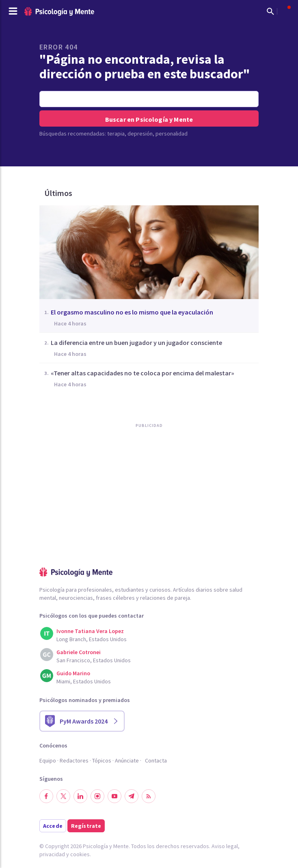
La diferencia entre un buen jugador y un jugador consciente (136, 342)
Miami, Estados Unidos (84, 681)
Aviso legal (225, 846)
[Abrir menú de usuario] (285, 11)
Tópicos (102, 760)
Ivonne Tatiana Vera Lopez (90, 631)
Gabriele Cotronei (79, 652)
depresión (140, 134)
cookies (80, 854)
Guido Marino (73, 673)
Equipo (48, 760)
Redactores (74, 760)
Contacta (156, 760)
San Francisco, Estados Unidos (94, 660)
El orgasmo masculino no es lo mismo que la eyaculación (132, 312)
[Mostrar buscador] (270, 11)
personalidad (172, 134)
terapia (116, 134)
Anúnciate (127, 760)
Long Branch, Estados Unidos (92, 639)
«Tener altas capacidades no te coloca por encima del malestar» (143, 373)
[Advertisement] (100, 514)
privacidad (52, 854)
